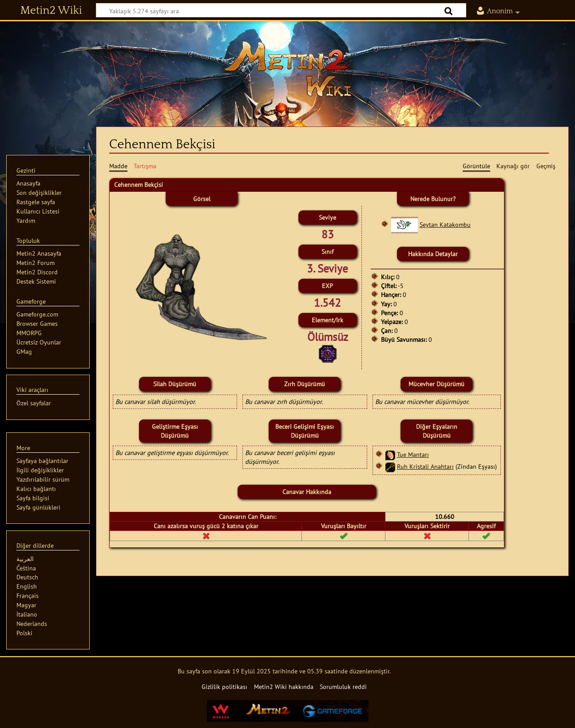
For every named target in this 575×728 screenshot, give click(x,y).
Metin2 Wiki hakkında (284, 686)
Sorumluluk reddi (343, 686)
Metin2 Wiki (51, 11)
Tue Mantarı (413, 454)
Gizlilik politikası (224, 686)
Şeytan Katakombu (445, 224)
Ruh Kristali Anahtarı (425, 466)
